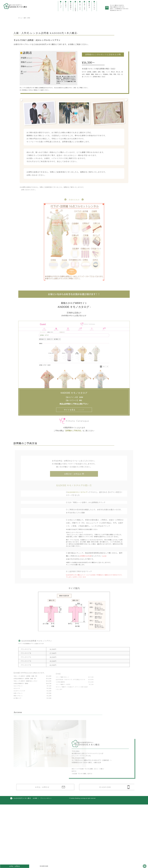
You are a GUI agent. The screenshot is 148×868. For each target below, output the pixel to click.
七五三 (66, 6)
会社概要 (35, 845)
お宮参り (71, 6)
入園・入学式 (80, 7)
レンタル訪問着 (75, 7)
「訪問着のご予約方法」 (73, 435)
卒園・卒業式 (84, 7)
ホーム (20, 18)
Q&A (89, 6)
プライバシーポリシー (46, 845)
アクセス (94, 6)
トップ (61, 6)
